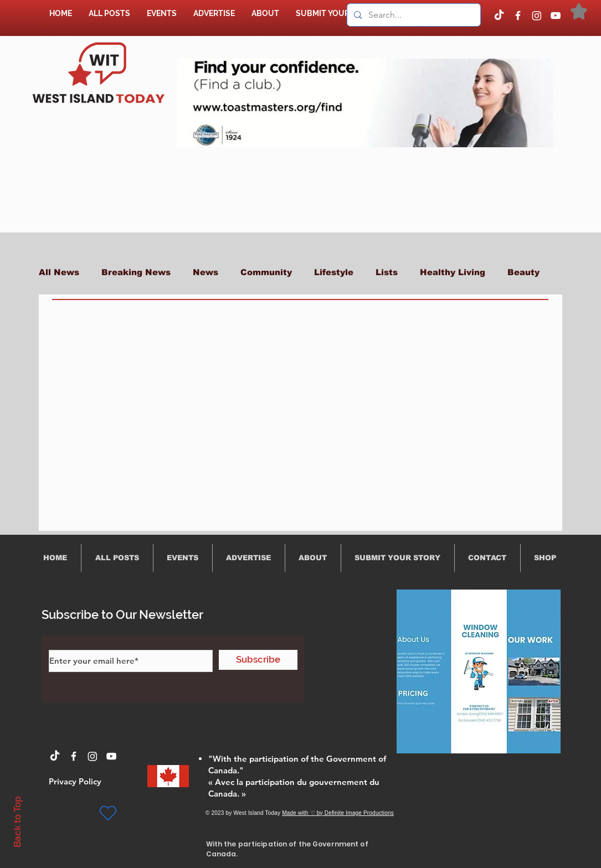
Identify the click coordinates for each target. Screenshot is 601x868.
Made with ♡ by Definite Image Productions (338, 813)
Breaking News (136, 272)
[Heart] (108, 813)
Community (266, 272)
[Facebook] (518, 15)
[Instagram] (537, 15)
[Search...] (413, 15)
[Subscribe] (258, 660)
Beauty (523, 272)
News (206, 272)
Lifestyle (334, 272)
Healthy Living (453, 272)
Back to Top (17, 822)
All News (59, 272)
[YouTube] (556, 15)
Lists (387, 272)
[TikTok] (499, 15)
